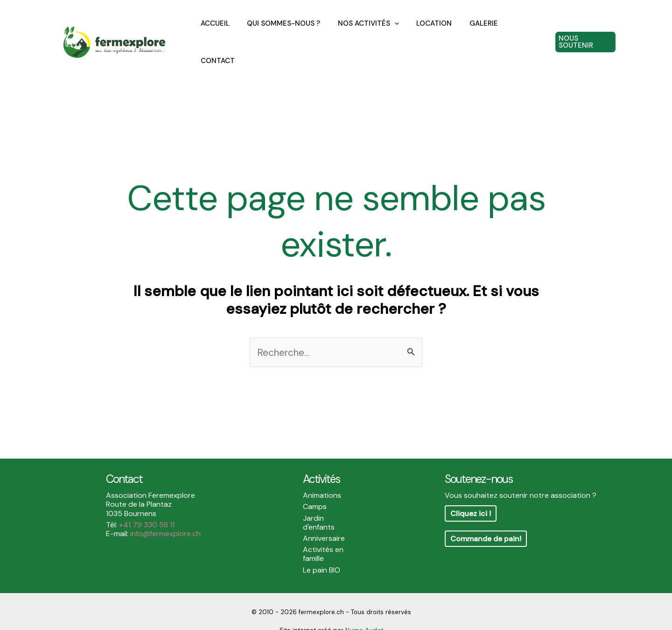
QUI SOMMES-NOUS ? (284, 32)
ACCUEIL (219, 32)
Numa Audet (364, 611)
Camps (315, 487)
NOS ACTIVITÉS (366, 32)
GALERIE (474, 32)
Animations (322, 476)
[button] (584, 32)
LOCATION (428, 32)
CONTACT (519, 32)
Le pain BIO (322, 550)
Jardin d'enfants (319, 503)
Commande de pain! (486, 519)
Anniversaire (324, 519)
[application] (392, 32)
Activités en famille (323, 534)
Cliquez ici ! (471, 494)
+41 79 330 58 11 (147, 505)
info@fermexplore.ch (165, 514)
